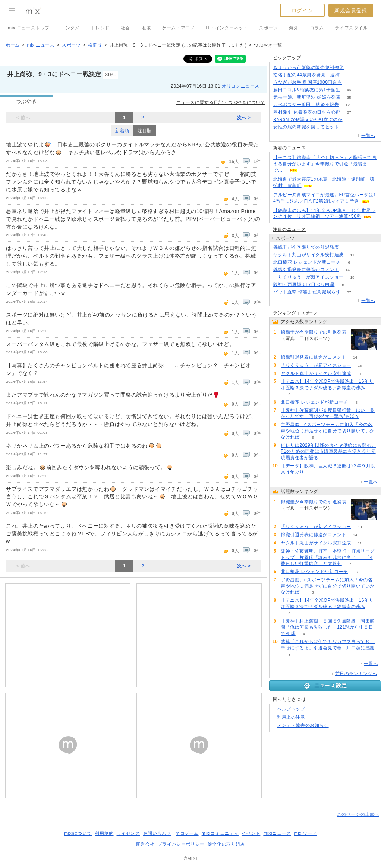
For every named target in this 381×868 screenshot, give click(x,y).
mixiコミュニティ (220, 833)
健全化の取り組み (226, 844)
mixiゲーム (187, 833)
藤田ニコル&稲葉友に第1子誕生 (307, 90)
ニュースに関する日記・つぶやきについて (221, 102)
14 (348, 270)
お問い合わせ (157, 833)
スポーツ (268, 28)
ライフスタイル (351, 28)
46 (349, 90)
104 (348, 127)
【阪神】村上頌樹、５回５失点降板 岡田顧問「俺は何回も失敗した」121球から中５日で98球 (328, 627)
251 (348, 75)
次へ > (244, 118)
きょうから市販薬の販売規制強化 (308, 67)
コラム (317, 28)
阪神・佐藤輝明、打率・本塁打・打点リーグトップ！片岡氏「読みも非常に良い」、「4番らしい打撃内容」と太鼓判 (328, 557)
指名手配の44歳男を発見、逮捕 (306, 75)
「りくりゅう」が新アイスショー (308, 277)
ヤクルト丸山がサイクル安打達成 (308, 255)
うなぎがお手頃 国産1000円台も (308, 82)
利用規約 (104, 833)
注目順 (145, 131)
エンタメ (70, 28)
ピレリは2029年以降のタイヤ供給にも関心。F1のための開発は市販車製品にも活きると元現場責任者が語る (328, 452)
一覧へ (368, 136)
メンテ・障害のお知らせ (303, 725)
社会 (125, 28)
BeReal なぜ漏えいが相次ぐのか (308, 120)
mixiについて (78, 833)
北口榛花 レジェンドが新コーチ (307, 262)
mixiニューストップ (29, 28)
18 (352, 277)
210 (352, 68)
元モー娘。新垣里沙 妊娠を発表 (307, 97)
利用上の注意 (291, 717)
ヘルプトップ (291, 709)
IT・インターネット (227, 28)
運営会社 (145, 844)
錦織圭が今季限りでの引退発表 (306, 247)
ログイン (302, 10)
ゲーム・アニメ (178, 28)
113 (351, 120)
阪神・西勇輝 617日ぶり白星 (304, 284)
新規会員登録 (351, 10)
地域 (146, 28)
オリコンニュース (241, 86)
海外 (294, 28)
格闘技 (95, 45)
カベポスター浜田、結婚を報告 (306, 105)
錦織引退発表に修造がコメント (306, 270)
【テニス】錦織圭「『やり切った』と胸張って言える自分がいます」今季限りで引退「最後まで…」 (325, 164)
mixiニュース (41, 45)
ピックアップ (287, 58)
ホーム (13, 45)
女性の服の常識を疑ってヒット (306, 127)
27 (349, 112)
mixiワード (305, 833)
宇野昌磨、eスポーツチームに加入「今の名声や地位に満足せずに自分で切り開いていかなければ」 (328, 431)
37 (349, 292)
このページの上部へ (358, 814)
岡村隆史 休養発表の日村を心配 (307, 112)
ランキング (285, 313)
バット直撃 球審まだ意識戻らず (307, 292)
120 (348, 247)
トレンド (100, 28)
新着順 (122, 131)
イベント (251, 833)
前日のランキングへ (356, 674)
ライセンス (128, 833)
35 (349, 97)
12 (348, 105)
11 (352, 255)
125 (351, 82)
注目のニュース (289, 229)
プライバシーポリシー (181, 844)
